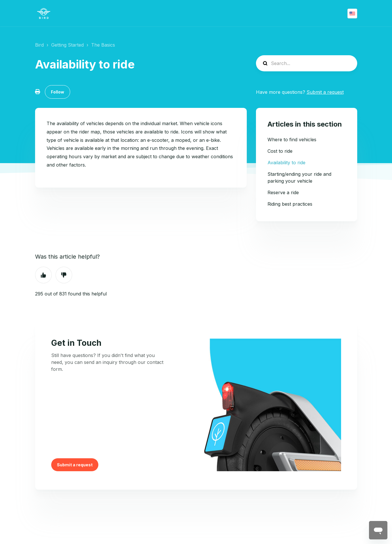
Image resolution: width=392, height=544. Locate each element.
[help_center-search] (307, 63)
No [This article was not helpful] (64, 275)
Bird (39, 45)
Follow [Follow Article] (58, 92)
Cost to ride (280, 151)
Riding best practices (290, 204)
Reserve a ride (283, 192)
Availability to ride (286, 163)
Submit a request (325, 92)
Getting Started (67, 45)
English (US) (352, 14)
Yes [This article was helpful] (43, 275)
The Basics (103, 45)
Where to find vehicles (292, 140)
